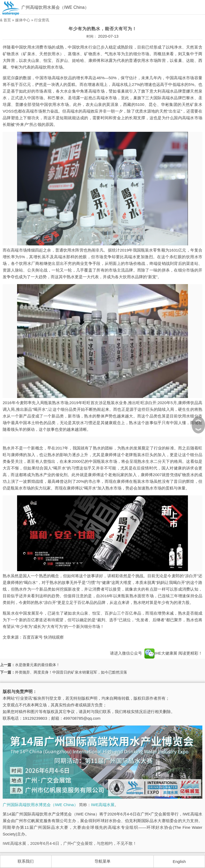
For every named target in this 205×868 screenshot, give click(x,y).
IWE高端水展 (103, 805)
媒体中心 (23, 20)
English (179, 861)
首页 (7, 20)
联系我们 (26, 861)
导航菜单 (102, 861)
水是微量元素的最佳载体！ (37, 665)
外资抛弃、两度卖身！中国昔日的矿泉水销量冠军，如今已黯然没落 (71, 672)
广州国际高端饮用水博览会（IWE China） (40, 805)
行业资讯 (42, 20)
